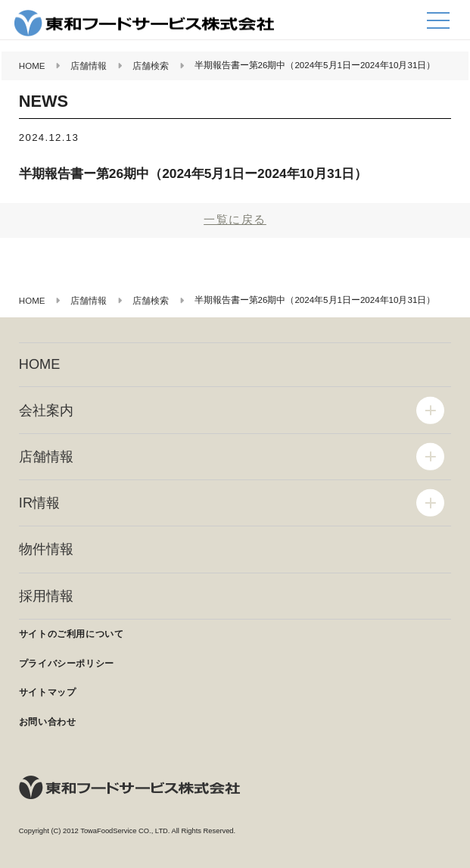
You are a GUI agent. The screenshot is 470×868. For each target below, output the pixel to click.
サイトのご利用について (72, 634)
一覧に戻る (235, 219)
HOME (39, 364)
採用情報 (46, 596)
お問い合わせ (48, 722)
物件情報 (46, 549)
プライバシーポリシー (67, 663)
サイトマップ (48, 692)
